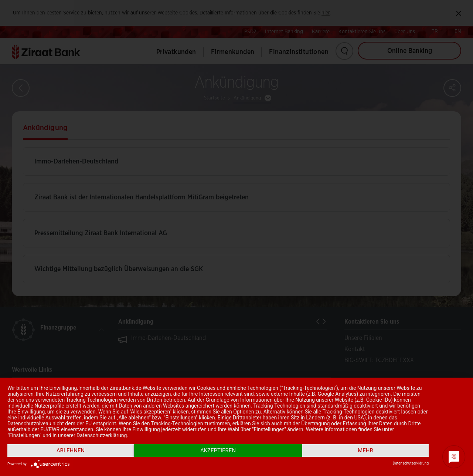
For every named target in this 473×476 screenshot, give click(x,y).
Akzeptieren (218, 450)
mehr (365, 450)
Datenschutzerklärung (411, 463)
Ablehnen (71, 450)
